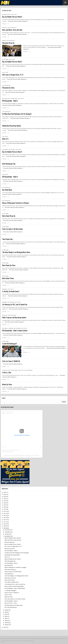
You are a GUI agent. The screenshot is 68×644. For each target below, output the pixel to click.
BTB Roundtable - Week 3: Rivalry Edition (15, 588)
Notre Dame (5, 59)
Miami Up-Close (9, 597)
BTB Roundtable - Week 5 (11, 551)
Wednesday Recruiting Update (12, 555)
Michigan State (6, 15)
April (6, 618)
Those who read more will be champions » (18, 21)
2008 (5, 528)
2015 (5, 513)
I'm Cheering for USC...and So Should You (15, 584)
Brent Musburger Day (10, 561)
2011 (5, 522)
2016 (5, 511)
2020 (5, 503)
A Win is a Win (8, 595)
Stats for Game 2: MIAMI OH (12, 593)
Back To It (7, 557)
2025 (5, 492)
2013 (5, 518)
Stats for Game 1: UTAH (11, 603)
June (6, 614)
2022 (5, 499)
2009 (5, 526)
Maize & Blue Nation (9, 455)
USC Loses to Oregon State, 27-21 (13, 546)
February (7, 623)
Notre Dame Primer (10, 580)
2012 (5, 520)
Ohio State (14, 15)
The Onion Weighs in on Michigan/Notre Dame (16, 576)
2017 (5, 509)
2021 (5, 501)
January (7, 625)
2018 (5, 507)
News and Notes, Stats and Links (13, 540)
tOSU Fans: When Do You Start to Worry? (15, 599)
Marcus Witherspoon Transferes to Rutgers (15, 567)
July (6, 612)
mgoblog (5, 28)
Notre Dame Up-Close (10, 578)
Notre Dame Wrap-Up (10, 570)
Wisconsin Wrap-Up (9, 542)
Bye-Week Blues (9, 565)
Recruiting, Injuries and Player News (14, 605)
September (8, 536)
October (7, 534)
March (7, 620)
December (8, 530)
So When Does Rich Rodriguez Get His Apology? (17, 553)
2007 (5, 627)
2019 (5, 505)
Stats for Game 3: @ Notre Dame (13, 572)
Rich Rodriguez (12, 28)
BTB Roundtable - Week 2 (11, 601)
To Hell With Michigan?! (10, 591)
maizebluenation (20, 455)
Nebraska (5, 289)
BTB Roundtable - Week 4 (11, 563)
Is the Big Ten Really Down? (12, 582)
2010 (5, 524)
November (8, 532)
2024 (5, 494)
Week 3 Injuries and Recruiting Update (14, 586)
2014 (5, 515)
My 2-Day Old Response (11, 607)
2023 (5, 497)
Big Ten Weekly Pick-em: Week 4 (13, 559)
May (6, 616)
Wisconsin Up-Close (10, 549)
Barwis (4, 41)
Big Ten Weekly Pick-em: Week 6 (13, 538)
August (7, 610)
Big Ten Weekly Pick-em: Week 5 (13, 544)
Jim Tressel (5, 150)
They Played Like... (9, 574)
